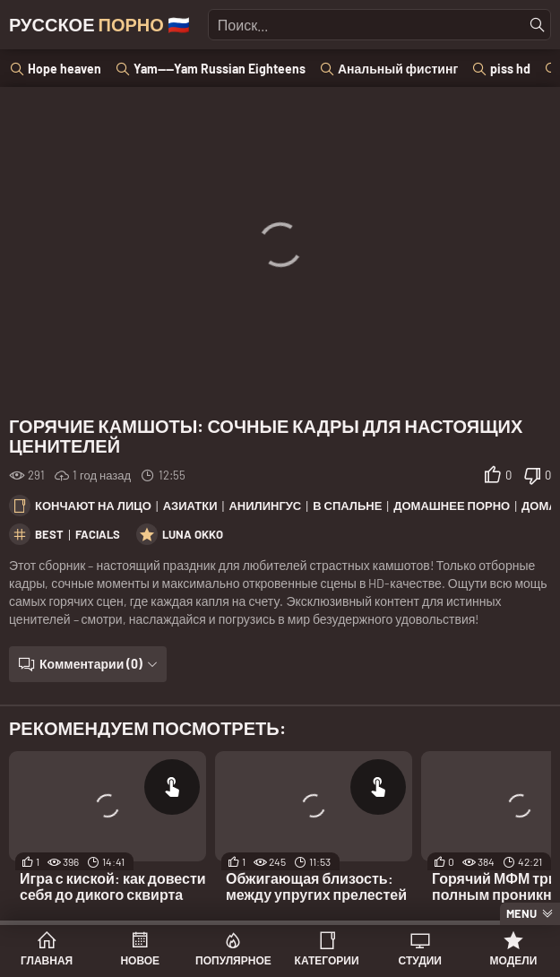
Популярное (233, 960)
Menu (521, 913)
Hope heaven (65, 69)
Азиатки (190, 506)
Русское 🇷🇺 (99, 24)
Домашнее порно (452, 506)
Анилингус (265, 506)
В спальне (347, 506)
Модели (514, 960)
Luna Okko (193, 534)
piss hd (510, 69)
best (49, 534)
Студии (420, 960)
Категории (327, 960)
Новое (140, 960)
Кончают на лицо (93, 506)
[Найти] (538, 25)
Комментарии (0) (91, 664)
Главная (47, 960)
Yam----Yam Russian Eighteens (220, 69)
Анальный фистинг (398, 69)
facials (98, 534)
